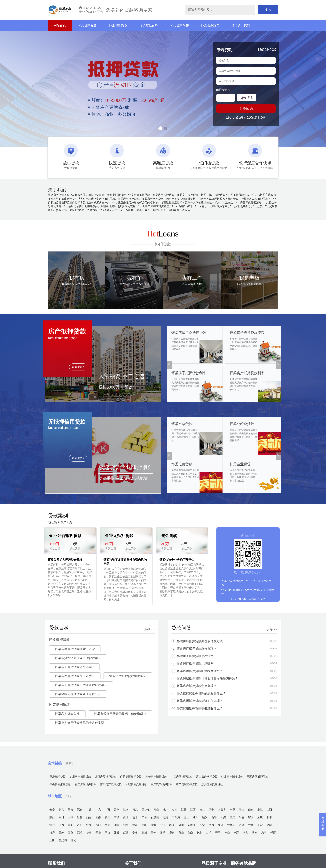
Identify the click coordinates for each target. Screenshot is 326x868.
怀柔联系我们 (210, 25)
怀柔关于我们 (241, 25)
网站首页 (60, 25)
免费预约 (246, 109)
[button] (160, 128)
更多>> (42, 629)
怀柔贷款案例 (118, 25)
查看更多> (78, 420)
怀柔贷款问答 (179, 25)
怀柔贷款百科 (149, 25)
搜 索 (268, 9)
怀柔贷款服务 (87, 25)
